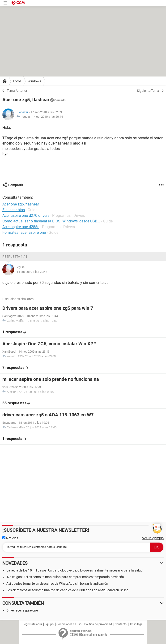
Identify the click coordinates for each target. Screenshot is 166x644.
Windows (34, 81)
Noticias (10, 538)
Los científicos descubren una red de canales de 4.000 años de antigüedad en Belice (67, 590)
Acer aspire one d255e (21, 227)
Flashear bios (14, 210)
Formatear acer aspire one (24, 232)
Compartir (16, 185)
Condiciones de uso (69, 624)
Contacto (121, 624)
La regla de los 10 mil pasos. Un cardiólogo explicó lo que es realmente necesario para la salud (74, 570)
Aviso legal (136, 624)
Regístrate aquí (32, 624)
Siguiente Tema (148, 91)
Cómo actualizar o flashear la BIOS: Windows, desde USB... (51, 221)
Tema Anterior (17, 91)
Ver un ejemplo (153, 538)
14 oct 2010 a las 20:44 (47, 117)
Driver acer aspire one (22, 610)
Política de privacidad (98, 624)
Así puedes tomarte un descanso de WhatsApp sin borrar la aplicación (57, 584)
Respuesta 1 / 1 (15, 257)
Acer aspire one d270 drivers (26, 215)
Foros (17, 81)
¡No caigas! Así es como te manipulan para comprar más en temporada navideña (65, 577)
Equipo (49, 624)
